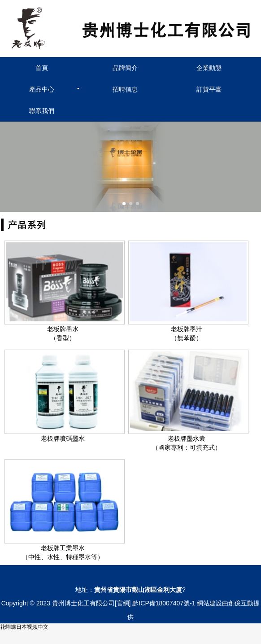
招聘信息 (125, 89)
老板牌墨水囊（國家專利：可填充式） (187, 443)
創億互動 (241, 603)
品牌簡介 (125, 68)
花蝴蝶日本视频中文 (24, 627)
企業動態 (209, 68)
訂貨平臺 (209, 89)
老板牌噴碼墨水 (63, 438)
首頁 (42, 68)
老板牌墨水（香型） (63, 333)
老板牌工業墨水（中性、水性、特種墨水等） (63, 552)
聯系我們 (42, 111)
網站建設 (209, 603)
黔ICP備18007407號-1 (164, 603)
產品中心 (42, 89)
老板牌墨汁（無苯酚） (187, 333)
